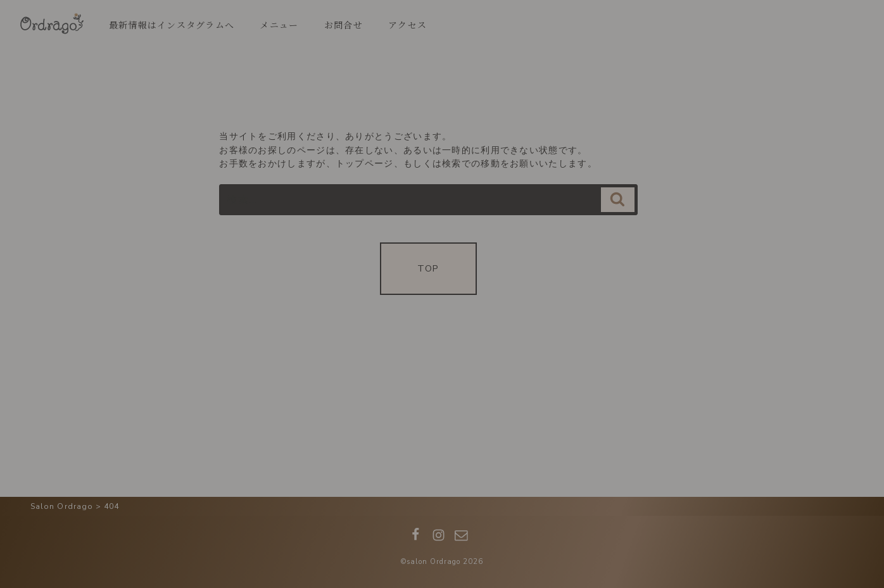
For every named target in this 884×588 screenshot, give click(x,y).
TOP (428, 268)
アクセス (407, 25)
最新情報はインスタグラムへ (172, 25)
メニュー (279, 25)
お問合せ (344, 25)
